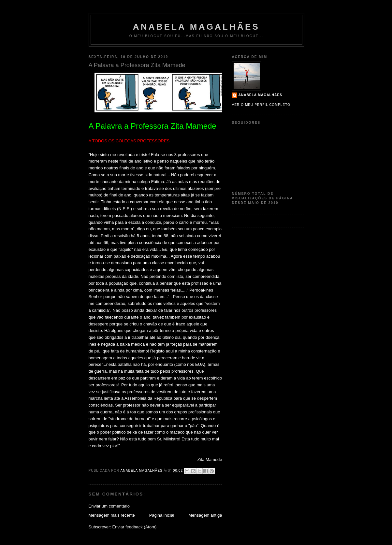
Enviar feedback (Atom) (134, 527)
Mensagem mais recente (112, 515)
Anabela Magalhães (196, 27)
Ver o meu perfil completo (261, 105)
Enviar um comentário (109, 506)
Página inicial (162, 515)
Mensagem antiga (205, 515)
